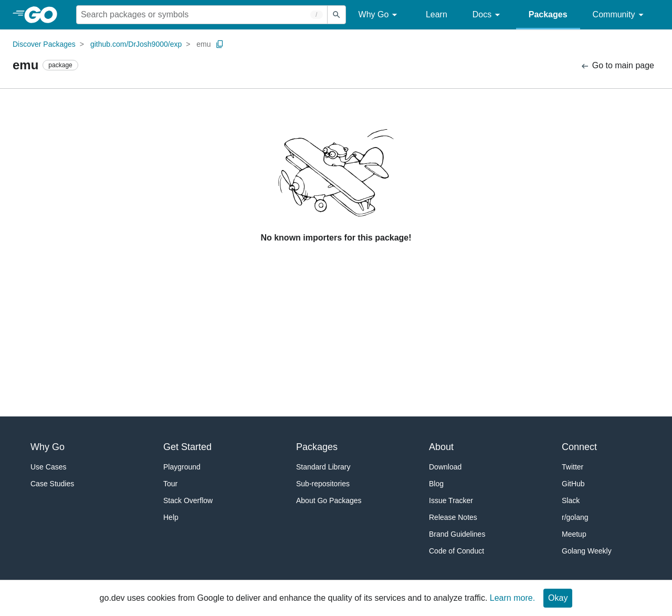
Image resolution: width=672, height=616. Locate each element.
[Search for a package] (202, 15)
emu (203, 44)
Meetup (574, 534)
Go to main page (617, 66)
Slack (571, 500)
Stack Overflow (188, 500)
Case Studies (52, 484)
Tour (170, 484)
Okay (558, 598)
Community (620, 15)
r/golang (575, 517)
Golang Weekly (587, 551)
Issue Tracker (451, 500)
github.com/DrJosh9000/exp (136, 44)
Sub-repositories (323, 484)
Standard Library (323, 467)
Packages (548, 14)
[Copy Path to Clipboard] (220, 44)
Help (171, 517)
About (441, 447)
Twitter (573, 467)
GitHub (573, 484)
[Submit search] (337, 15)
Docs (488, 15)
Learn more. (512, 598)
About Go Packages (329, 500)
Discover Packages (44, 44)
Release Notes (453, 517)
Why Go (380, 15)
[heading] (44, 15)
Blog (436, 484)
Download (445, 467)
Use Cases (48, 467)
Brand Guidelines (457, 534)
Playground (182, 467)
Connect (579, 447)
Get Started (187, 447)
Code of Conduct (456, 551)
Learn (437, 14)
